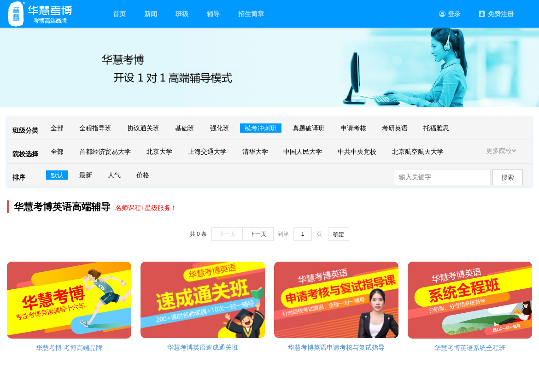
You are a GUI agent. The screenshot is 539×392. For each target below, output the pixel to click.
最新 (86, 175)
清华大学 (255, 152)
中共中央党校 (357, 152)
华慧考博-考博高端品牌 (69, 348)
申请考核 (353, 128)
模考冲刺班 (261, 128)
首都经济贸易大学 (105, 152)
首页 (119, 14)
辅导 (213, 14)
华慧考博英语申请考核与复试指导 (336, 347)
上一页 (227, 234)
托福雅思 (436, 128)
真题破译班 (309, 128)
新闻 (151, 14)
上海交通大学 (207, 152)
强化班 (220, 128)
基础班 (185, 128)
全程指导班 (95, 128)
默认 (57, 175)
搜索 (508, 177)
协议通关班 (143, 128)
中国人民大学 (303, 152)
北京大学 (159, 152)
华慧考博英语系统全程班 (470, 348)
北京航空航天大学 (418, 152)
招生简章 (251, 14)
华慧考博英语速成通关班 (203, 347)
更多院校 (502, 151)
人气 (114, 175)
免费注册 (496, 14)
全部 (57, 128)
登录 (450, 14)
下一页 (258, 234)
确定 (339, 234)
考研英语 (395, 128)
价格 (143, 175)
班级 (182, 14)
